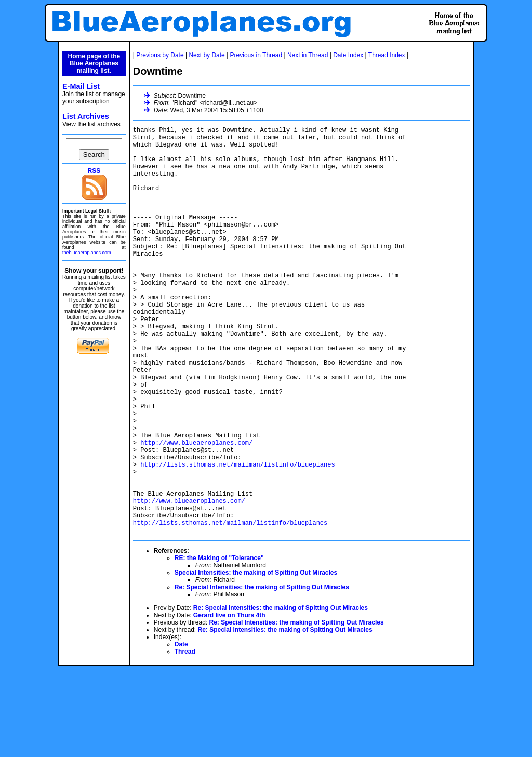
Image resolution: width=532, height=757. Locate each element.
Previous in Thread (256, 55)
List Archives (86, 116)
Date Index (348, 55)
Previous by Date (160, 55)
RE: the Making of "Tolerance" (219, 645)
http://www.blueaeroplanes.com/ (196, 511)
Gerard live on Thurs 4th (229, 702)
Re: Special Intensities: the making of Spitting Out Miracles (262, 674)
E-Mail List (81, 86)
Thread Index (387, 55)
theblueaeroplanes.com (87, 253)
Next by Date (207, 55)
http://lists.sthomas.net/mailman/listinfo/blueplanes (237, 537)
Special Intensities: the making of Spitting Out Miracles (256, 660)
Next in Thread (308, 55)
